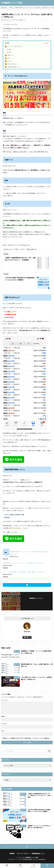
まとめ (8, 61)
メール (4, 724)
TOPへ (47, 866)
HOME (5, 8)
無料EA (24, 794)
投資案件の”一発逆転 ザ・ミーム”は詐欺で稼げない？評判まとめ (36, 652)
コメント (4, 700)
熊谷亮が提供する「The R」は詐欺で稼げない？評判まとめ (37, 665)
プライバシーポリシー (23, 854)
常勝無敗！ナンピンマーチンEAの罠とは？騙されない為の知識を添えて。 (39, 827)
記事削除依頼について (38, 854)
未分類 (11, 8)
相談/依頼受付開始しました (13, 67)
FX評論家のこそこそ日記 (12, 3)
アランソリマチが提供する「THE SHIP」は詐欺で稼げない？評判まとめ (24, 572)
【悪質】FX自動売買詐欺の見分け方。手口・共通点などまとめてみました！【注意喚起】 (20, 259)
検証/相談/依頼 (34, 866)
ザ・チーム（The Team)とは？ (14, 47)
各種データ (9, 55)
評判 (7, 58)
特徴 (9, 53)
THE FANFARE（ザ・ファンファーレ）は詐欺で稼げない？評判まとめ (23, 563)
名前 (3, 716)
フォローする (37, 601)
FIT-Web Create (28, 859)
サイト (3, 731)
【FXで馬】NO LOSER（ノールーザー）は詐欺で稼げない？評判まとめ (37, 678)
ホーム (7, 866)
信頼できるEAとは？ (11, 64)
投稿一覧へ (27, 637)
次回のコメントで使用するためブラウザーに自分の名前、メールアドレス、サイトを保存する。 (27, 738)
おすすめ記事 (20, 866)
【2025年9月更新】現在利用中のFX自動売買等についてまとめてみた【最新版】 (20, 279)
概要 (9, 50)
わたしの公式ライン (15, 480)
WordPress (42, 859)
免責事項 (12, 854)
